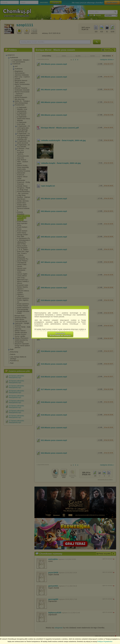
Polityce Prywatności (105, 642)
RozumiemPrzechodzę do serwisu (60, 334)
